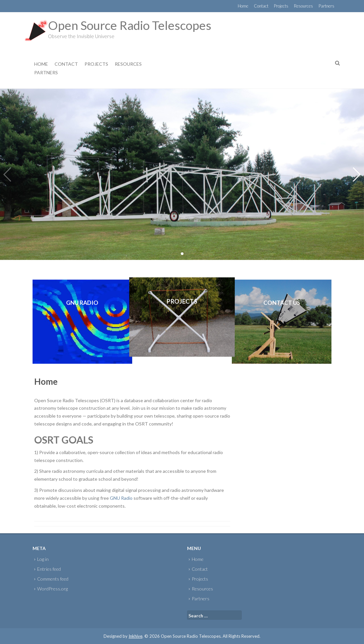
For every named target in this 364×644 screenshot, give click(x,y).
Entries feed (49, 569)
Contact (261, 6)
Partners (327, 6)
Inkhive (135, 636)
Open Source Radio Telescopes (130, 25)
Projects (281, 6)
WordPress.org (52, 589)
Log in (43, 559)
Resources (303, 6)
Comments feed (53, 579)
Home (243, 6)
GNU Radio (121, 498)
